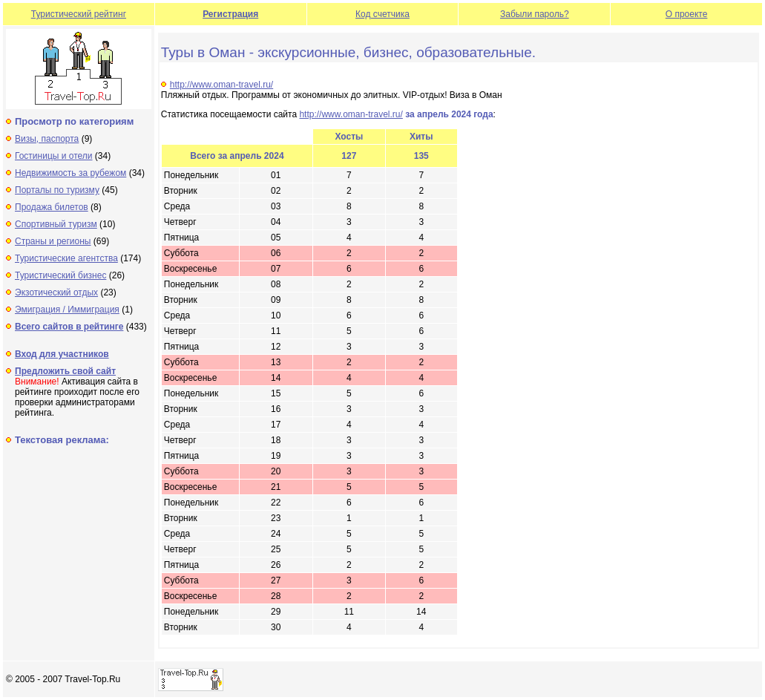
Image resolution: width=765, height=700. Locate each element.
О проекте (687, 14)
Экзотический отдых (56, 292)
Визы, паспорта (47, 139)
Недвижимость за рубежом (70, 173)
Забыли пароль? (535, 14)
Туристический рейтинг (79, 14)
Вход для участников (62, 354)
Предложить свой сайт (65, 371)
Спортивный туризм (56, 224)
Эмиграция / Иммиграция (67, 310)
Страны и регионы (53, 241)
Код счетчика (382, 14)
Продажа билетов (52, 207)
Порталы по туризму (57, 190)
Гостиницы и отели (54, 156)
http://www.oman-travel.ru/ (221, 85)
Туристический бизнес (60, 275)
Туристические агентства (66, 258)
